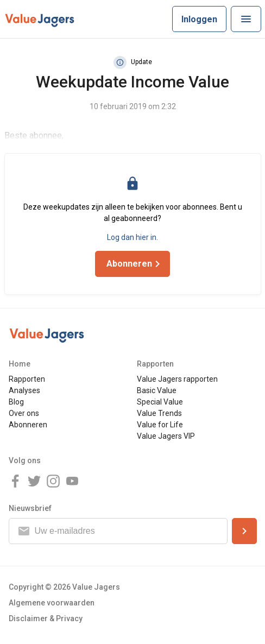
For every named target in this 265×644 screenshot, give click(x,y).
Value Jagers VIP (166, 436)
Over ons (24, 413)
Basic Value (157, 390)
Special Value (160, 402)
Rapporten (27, 379)
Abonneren (28, 425)
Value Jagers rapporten (177, 379)
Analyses (24, 390)
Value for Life (160, 425)
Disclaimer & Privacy (46, 618)
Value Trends (159, 413)
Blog (16, 402)
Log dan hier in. (132, 237)
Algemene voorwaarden (52, 603)
